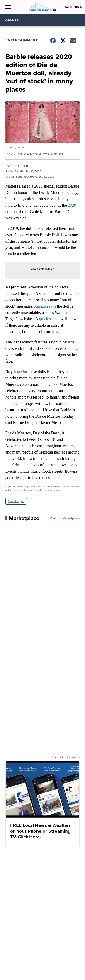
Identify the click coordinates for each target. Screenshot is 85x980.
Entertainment (22, 40)
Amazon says (45, 306)
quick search (50, 319)
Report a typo (16, 501)
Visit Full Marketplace (65, 518)
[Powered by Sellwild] (73, 757)
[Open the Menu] (8, 7)
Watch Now (73, 7)
